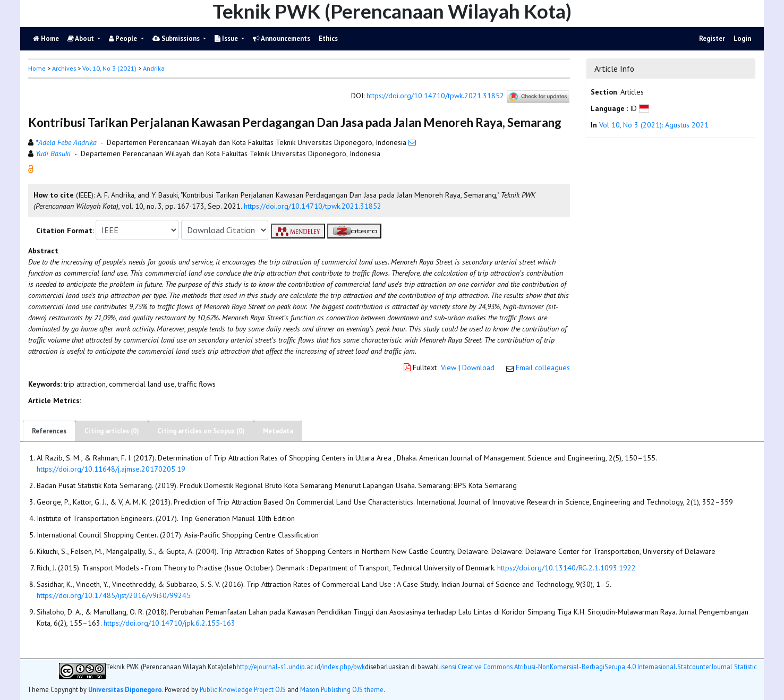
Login (742, 39)
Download (478, 368)
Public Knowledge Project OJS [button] (243, 689)
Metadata (278, 431)
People (124, 39)
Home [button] (37, 68)
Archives (64, 68)
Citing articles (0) (112, 431)
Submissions (177, 39)
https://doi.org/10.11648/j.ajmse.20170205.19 (111, 469)
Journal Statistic (734, 667)
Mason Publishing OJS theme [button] (342, 689)
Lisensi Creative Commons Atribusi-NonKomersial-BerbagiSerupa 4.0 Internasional (556, 667)
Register (712, 39)
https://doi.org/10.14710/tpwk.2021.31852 (435, 96)
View (449, 368)
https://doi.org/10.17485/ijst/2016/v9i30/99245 (114, 595)
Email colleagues (543, 368)
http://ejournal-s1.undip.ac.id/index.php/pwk (301, 667)
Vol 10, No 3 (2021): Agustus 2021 (654, 125)
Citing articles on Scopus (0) (201, 431)
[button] (31, 168)
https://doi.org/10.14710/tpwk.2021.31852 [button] (313, 206)
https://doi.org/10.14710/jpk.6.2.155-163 (169, 623)
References (49, 431)
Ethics (328, 39)
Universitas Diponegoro (125, 689)
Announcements (282, 39)
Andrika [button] (154, 68)
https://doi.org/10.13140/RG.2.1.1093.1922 (566, 568)
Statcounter (694, 667)
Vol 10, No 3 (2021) (109, 68)
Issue (227, 39)
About (82, 39)
